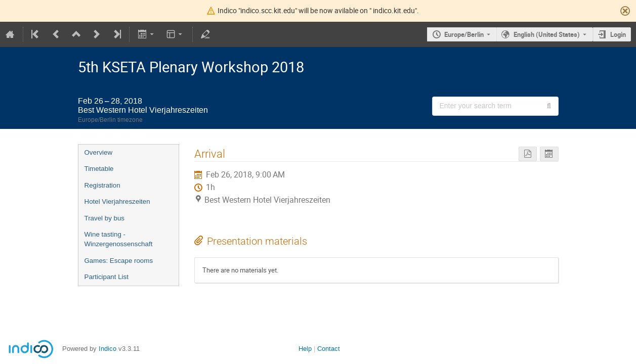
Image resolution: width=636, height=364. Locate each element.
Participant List (107, 277)
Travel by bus (105, 218)
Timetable (99, 169)
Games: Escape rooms (119, 261)
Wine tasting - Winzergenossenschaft (119, 239)
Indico (108, 349)
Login (618, 34)
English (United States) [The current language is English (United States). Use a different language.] (547, 34)
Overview (99, 152)
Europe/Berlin (464, 34)
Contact (329, 349)
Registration (102, 185)
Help (305, 349)
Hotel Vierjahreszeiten (117, 201)
